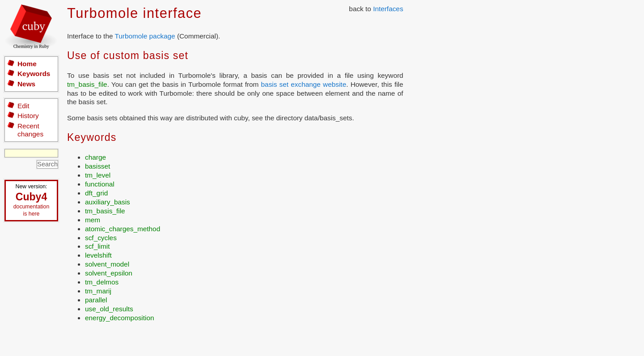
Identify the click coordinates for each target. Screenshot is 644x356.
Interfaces (388, 9)
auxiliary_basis (108, 202)
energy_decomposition (120, 318)
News (26, 84)
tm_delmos (102, 282)
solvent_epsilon (109, 273)
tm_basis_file (87, 84)
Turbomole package (145, 36)
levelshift (98, 255)
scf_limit (97, 246)
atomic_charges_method (123, 229)
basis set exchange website (304, 84)
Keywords (34, 74)
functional (100, 184)
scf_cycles (101, 238)
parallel (96, 300)
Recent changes (30, 130)
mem (93, 220)
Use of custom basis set (128, 55)
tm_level (98, 175)
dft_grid (96, 193)
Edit (23, 106)
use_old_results (109, 309)
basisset (97, 166)
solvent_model (107, 264)
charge (95, 157)
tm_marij (98, 291)
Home (27, 64)
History (28, 116)
